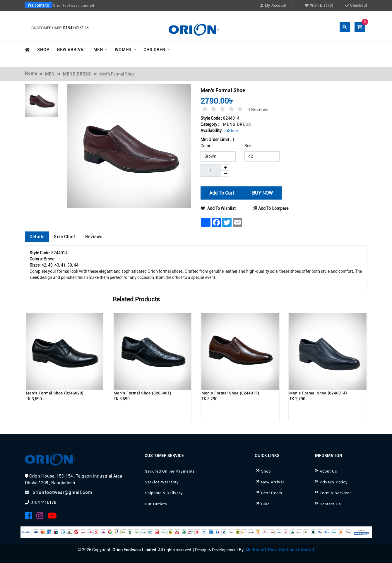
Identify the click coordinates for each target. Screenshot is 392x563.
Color (206, 146)
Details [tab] (37, 237)
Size (248, 146)
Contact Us (330, 504)
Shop (266, 471)
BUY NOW (262, 193)
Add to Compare (271, 208)
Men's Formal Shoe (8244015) (230, 393)
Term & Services (336, 493)
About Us (328, 471)
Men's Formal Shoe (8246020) (55, 393)
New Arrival (273, 482)
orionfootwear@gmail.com (59, 492)
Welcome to (38, 5)
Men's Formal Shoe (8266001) (142, 393)
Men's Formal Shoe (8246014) (318, 393)
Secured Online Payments (170, 471)
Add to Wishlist (218, 208)
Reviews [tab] (94, 237)
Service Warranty (162, 482)
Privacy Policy (334, 482)
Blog (265, 504)
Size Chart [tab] (65, 237)
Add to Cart (221, 193)
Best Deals (272, 493)
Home (31, 73)
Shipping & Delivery (164, 493)
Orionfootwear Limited (74, 6)
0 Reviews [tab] (258, 110)
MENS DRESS (77, 74)
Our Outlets (156, 504)
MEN (50, 74)
